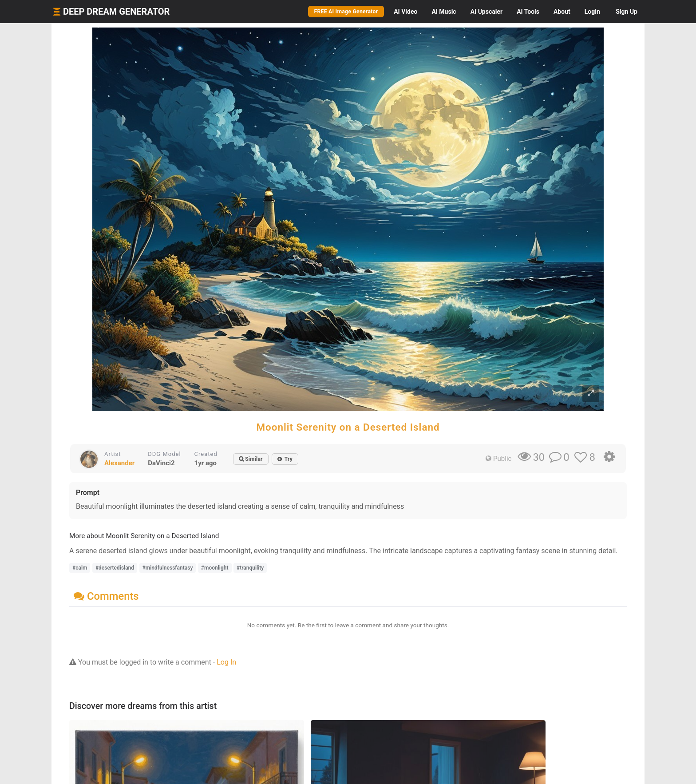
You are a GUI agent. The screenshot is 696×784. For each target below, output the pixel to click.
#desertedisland (115, 568)
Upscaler (486, 12)
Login (592, 12)
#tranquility (250, 568)
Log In (226, 662)
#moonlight (215, 568)
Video (405, 12)
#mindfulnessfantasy (168, 568)
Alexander (119, 463)
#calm (80, 568)
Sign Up (627, 12)
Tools (528, 12)
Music (444, 12)
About (562, 12)
